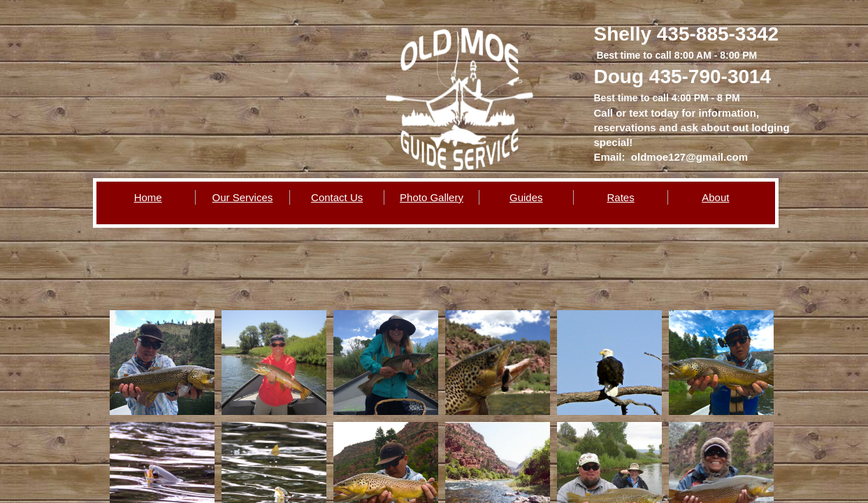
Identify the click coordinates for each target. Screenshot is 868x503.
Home (148, 197)
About (715, 197)
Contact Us (337, 197)
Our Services (243, 197)
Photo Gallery (432, 197)
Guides (526, 197)
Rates (620, 197)
